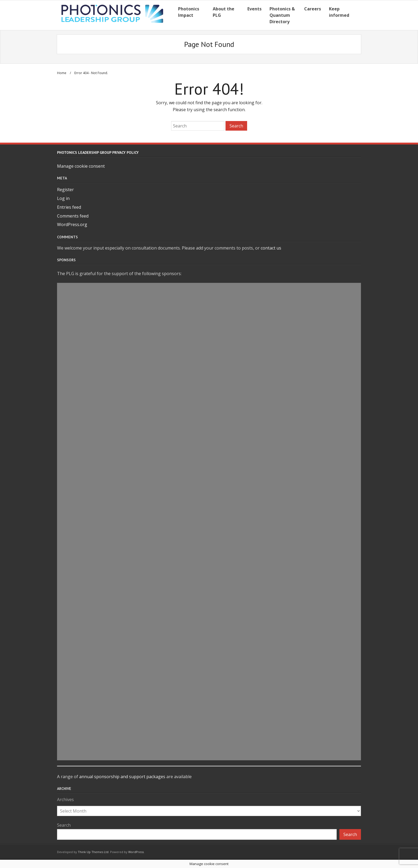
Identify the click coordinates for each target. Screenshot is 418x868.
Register (65, 190)
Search (64, 825)
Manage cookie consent (81, 166)
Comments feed (73, 216)
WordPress (136, 852)
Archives (65, 799)
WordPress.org (72, 224)
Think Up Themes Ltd (93, 852)
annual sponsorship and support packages (122, 777)
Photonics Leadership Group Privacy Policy (98, 152)
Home (62, 73)
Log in (63, 198)
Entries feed (69, 207)
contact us (271, 248)
